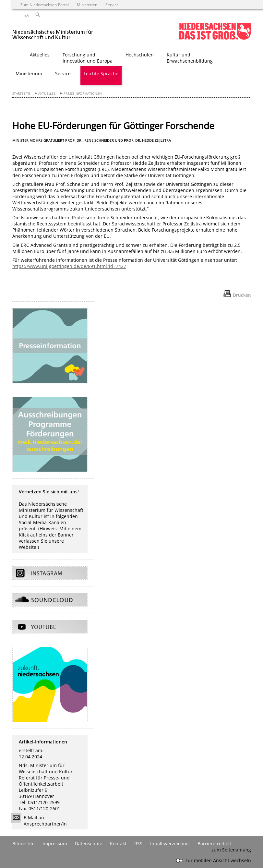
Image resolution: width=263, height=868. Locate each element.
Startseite (21, 94)
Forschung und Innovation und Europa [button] (88, 58)
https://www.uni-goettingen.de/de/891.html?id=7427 (69, 266)
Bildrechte (24, 844)
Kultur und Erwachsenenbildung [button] (190, 58)
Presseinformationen (83, 94)
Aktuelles (47, 94)
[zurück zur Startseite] (53, 32)
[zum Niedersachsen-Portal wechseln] (215, 38)
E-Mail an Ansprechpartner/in (41, 821)
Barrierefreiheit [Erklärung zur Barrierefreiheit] (214, 844)
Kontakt (118, 844)
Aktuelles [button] (40, 55)
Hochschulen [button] (140, 55)
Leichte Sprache (101, 73)
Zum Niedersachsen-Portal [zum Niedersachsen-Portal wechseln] (45, 5)
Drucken (242, 295)
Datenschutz (89, 844)
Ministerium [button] (29, 73)
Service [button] (63, 73)
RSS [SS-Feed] (138, 844)
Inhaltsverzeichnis (170, 844)
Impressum (55, 844)
